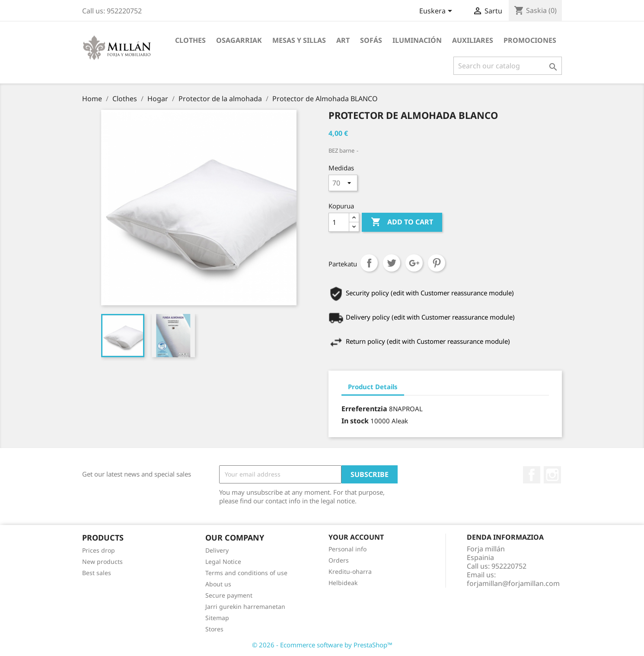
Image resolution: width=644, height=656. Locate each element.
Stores (214, 629)
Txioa (392, 263)
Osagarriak (239, 40)
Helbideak (343, 583)
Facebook (532, 475)
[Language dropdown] (437, 12)
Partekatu (369, 263)
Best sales (97, 573)
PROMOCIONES (530, 40)
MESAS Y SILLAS (299, 40)
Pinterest (437, 263)
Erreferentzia (364, 409)
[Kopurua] (339, 222)
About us (218, 584)
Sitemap (217, 618)
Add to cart (402, 222)
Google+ (414, 263)
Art (343, 40)
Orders (339, 560)
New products (102, 562)
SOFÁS (371, 40)
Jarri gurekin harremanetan (245, 606)
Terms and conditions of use (246, 573)
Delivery (217, 550)
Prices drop (99, 550)
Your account (356, 537)
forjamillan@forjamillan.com (513, 583)
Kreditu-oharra (350, 571)
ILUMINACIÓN (417, 40)
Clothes (190, 40)
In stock (355, 421)
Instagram (552, 475)
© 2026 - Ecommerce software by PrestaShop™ (322, 645)
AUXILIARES (473, 40)
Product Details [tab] (373, 387)
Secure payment (229, 595)
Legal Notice (223, 562)
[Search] (508, 66)
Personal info (348, 549)
